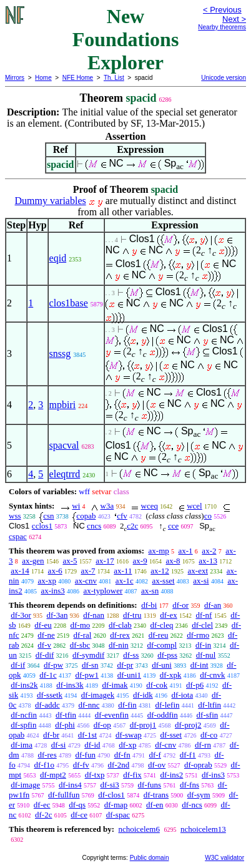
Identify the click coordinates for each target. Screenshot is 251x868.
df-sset (171, 735)
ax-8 (173, 561)
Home (43, 78)
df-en (155, 805)
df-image (25, 785)
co (208, 516)
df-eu (43, 625)
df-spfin (23, 725)
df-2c (43, 815)
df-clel (202, 625)
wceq (150, 506)
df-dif (45, 655)
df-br (51, 735)
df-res (47, 755)
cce (173, 526)
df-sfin (208, 715)
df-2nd (119, 765)
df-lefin (168, 705)
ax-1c (125, 581)
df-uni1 (129, 675)
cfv (122, 516)
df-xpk (171, 675)
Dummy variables (51, 201)
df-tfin (66, 715)
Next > (234, 19)
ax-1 (186, 551)
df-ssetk (50, 695)
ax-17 (105, 561)
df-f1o (45, 765)
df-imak (115, 685)
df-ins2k (24, 685)
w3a (107, 506)
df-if (18, 665)
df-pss (167, 655)
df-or (180, 605)
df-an (213, 605)
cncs (94, 526)
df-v (44, 645)
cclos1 (42, 526)
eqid (58, 258)
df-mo (81, 625)
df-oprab (198, 765)
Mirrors (15, 78)
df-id (92, 745)
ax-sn (150, 591)
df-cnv (165, 745)
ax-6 (55, 571)
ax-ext (198, 571)
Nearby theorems (222, 27)
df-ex (168, 615)
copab (86, 516)
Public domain (150, 858)
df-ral (83, 635)
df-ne (46, 635)
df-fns (189, 785)
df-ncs (192, 805)
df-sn (90, 665)
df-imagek (98, 695)
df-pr (125, 665)
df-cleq (162, 625)
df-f (155, 755)
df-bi (149, 605)
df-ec (42, 805)
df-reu (159, 635)
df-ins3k (70, 685)
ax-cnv (86, 581)
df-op (102, 725)
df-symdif (88, 655)
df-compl (162, 645)
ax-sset (163, 581)
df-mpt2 (53, 775)
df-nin (119, 645)
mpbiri (63, 405)
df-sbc (80, 645)
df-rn (203, 745)
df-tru (132, 615)
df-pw (53, 665)
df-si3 (110, 785)
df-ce (79, 815)
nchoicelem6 (139, 829)
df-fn (122, 755)
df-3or (21, 615)
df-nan (94, 615)
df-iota (183, 695)
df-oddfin (163, 715)
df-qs (77, 805)
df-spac (118, 815)
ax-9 (140, 561)
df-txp (95, 775)
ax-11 (123, 571)
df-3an (57, 615)
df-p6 (195, 685)
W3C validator (224, 858)
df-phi (65, 725)
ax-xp (47, 581)
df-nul (206, 655)
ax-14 (20, 571)
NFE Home (78, 78)
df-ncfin (24, 715)
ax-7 (88, 571)
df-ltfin (209, 705)
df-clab (120, 625)
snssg (60, 354)
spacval (64, 445)
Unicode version (224, 78)
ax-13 (208, 561)
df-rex (120, 635)
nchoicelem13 (203, 829)
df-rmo (198, 635)
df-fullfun (64, 795)
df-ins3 (213, 775)
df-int (199, 665)
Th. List (114, 78)
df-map (116, 805)
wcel (194, 506)
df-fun (85, 755)
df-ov (157, 765)
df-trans (156, 795)
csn (48, 516)
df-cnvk (212, 675)
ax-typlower (103, 591)
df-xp (127, 745)
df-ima (22, 745)
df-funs (150, 785)
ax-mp (159, 551)
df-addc (47, 705)
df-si (59, 745)
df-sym (199, 795)
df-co (209, 735)
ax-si (201, 581)
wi (76, 506)
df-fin (127, 705)
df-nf (204, 615)
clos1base (69, 303)
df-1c (48, 675)
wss (15, 516)
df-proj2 (188, 725)
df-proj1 (143, 725)
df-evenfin (112, 715)
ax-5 (70, 561)
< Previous (222, 10)
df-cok (157, 685)
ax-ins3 (52, 591)
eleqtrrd (65, 474)
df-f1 (188, 755)
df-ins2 (172, 775)
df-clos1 (111, 795)
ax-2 (209, 551)
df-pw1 (87, 675)
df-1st (87, 735)
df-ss (131, 655)
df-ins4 (70, 785)
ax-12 (160, 571)
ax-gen (33, 561)
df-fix (132, 775)
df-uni (162, 665)
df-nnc (89, 705)
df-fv (81, 765)
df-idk (143, 695)
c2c (132, 526)
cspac (18, 536)
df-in (203, 645)
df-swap (129, 735)
